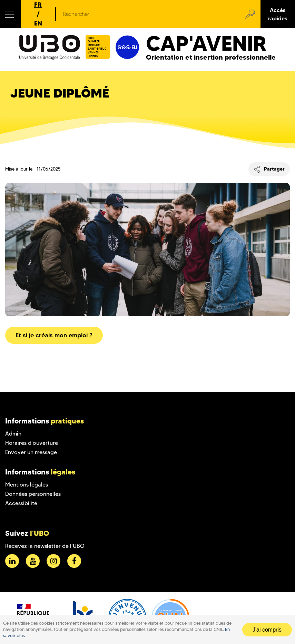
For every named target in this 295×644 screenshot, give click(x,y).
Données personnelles (33, 494)
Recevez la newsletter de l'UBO (45, 546)
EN (38, 23)
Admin (13, 434)
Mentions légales (27, 485)
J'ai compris (267, 630)
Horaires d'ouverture (32, 443)
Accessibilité (21, 503)
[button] (10, 14)
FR (38, 5)
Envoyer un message (31, 452)
